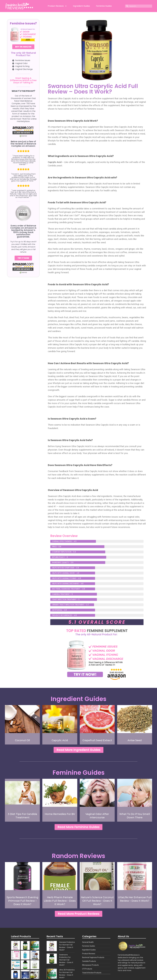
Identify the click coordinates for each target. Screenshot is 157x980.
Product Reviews (57, 6)
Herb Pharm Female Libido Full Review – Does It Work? (60, 902)
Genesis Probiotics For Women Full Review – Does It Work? (67, 948)
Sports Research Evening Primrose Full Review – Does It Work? (22, 902)
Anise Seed (135, 740)
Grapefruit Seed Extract (97, 740)
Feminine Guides (104, 6)
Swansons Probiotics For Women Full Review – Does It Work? (66, 962)
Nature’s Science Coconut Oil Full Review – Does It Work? (97, 902)
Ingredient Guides (81, 6)
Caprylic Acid (60, 740)
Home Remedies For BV (60, 815)
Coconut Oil (22, 740)
